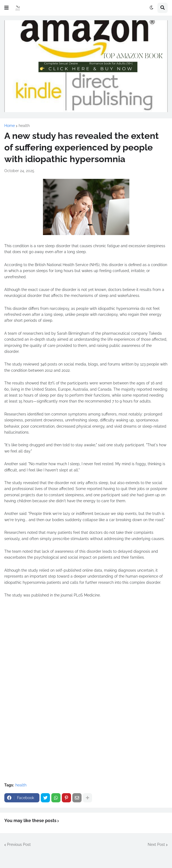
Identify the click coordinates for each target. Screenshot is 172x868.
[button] (6, 8)
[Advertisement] (86, 653)
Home (10, 126)
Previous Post (19, 844)
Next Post (156, 844)
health (24, 126)
